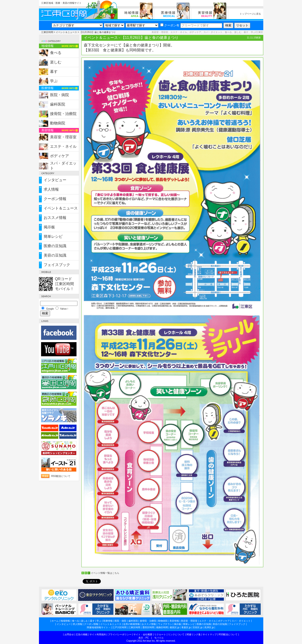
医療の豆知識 (55, 246)
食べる (56, 53)
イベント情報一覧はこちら (105, 573)
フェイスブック (57, 265)
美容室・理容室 (63, 137)
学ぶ (54, 81)
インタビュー (55, 180)
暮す (54, 72)
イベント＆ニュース (66, 32)
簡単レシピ (53, 236)
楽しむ (56, 62)
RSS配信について (61, 476)
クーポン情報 (55, 199)
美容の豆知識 (55, 255)
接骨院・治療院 (63, 114)
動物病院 (58, 123)
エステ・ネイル (63, 146)
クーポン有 (170, 25)
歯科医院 (58, 104)
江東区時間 (47, 32)
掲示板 (49, 227)
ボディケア (60, 156)
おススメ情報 (55, 218)
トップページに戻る (250, 14)
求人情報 (51, 189)
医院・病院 (60, 95)
